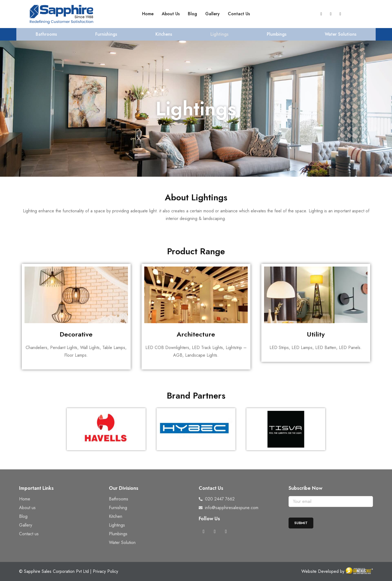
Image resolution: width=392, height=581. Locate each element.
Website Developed (320, 571)
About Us (171, 14)
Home (148, 14)
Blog (192, 14)
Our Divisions (124, 488)
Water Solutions (341, 34)
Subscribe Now (305, 488)
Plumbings (277, 34)
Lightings (219, 34)
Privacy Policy (105, 571)
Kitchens (164, 34)
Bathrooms (46, 34)
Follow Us (209, 519)
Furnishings (106, 34)
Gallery (212, 14)
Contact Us (239, 14)
